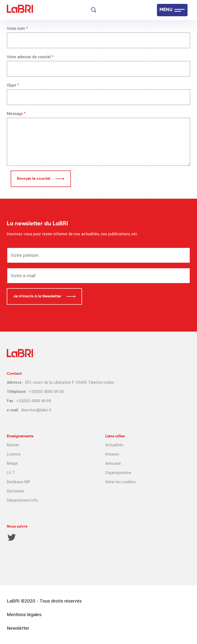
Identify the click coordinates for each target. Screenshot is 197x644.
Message (15, 114)
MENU (166, 10)
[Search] (94, 10)
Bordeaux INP (19, 482)
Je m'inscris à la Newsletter (38, 296)
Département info (22, 500)
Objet (12, 85)
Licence (14, 454)
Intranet (112, 454)
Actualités (114, 445)
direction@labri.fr (36, 410)
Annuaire (113, 463)
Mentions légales (24, 615)
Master (13, 445)
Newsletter (18, 628)
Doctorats (15, 491)
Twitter (12, 537)
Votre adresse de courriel (29, 57)
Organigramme (118, 473)
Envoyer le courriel (34, 179)
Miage (12, 463)
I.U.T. (11, 473)
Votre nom (16, 29)
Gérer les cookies (120, 482)
